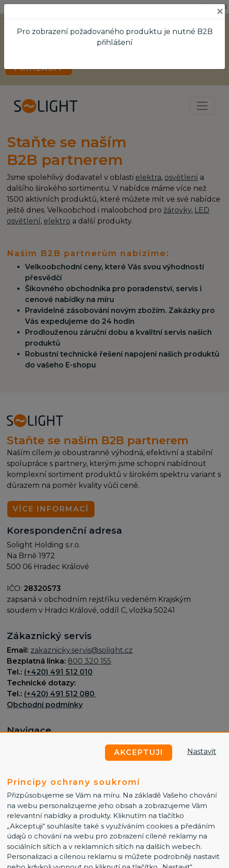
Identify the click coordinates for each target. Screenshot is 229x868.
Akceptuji (139, 752)
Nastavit (202, 751)
